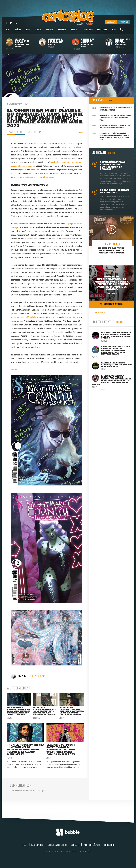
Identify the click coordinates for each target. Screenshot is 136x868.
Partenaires (37, 851)
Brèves (18, 31)
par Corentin (34, 132)
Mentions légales (92, 851)
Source (14, 370)
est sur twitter (36, 676)
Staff (25, 851)
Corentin (19, 676)
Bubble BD (109, 851)
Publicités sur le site (57, 851)
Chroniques (102, 31)
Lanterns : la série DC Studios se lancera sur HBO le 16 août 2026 (112, 109)
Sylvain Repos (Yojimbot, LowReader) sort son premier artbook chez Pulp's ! (111, 126)
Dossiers (75, 31)
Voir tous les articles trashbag (112, 304)
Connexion (111, 22)
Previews (62, 31)
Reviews (49, 31)
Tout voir (109, 101)
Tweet (81, 132)
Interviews (88, 31)
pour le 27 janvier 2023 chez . (36, 177)
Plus (114, 31)
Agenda (38, 31)
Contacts (75, 851)
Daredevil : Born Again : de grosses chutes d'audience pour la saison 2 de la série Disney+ (111, 117)
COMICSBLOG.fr (99, 312)
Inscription (123, 22)
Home (8, 31)
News (28, 31)
